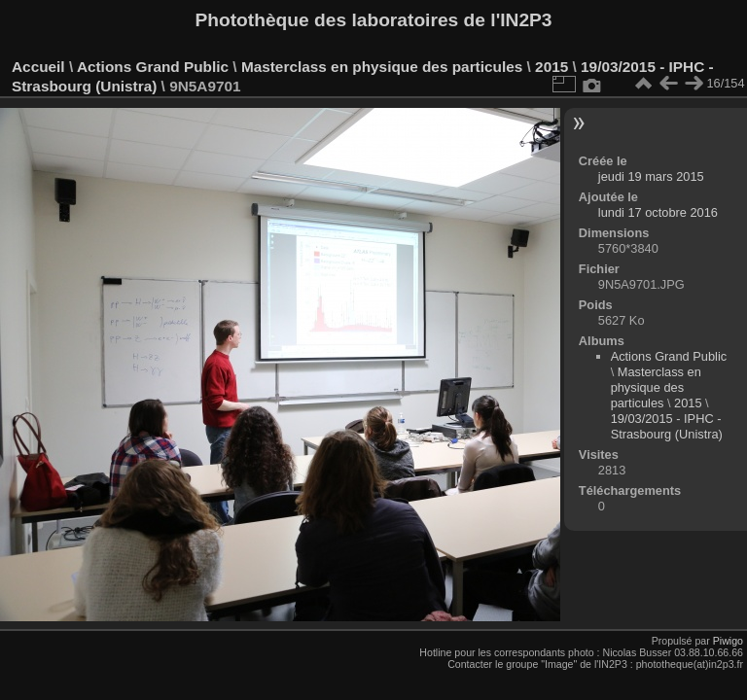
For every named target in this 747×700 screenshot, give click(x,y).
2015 (551, 67)
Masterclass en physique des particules (382, 67)
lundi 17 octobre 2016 (658, 212)
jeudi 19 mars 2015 (651, 176)
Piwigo (728, 641)
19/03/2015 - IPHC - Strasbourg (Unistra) (667, 426)
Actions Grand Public (153, 67)
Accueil (38, 67)
